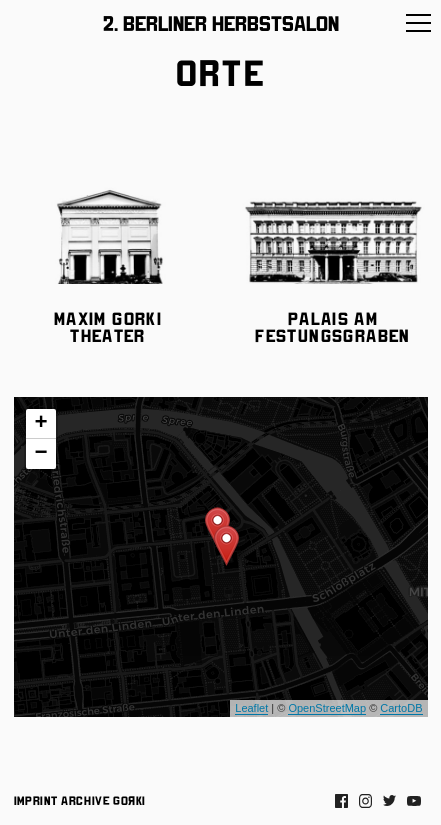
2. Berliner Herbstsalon (221, 22)
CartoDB (401, 708)
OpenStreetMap (327, 708)
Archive (85, 800)
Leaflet (251, 708)
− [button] (40, 454)
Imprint (36, 800)
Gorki (129, 800)
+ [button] (40, 424)
